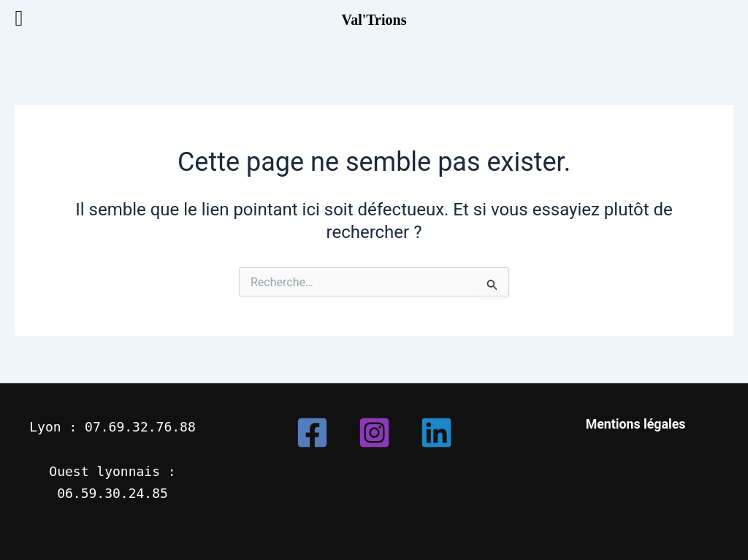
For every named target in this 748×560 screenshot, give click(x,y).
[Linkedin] (436, 433)
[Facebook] (312, 433)
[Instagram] (374, 433)
